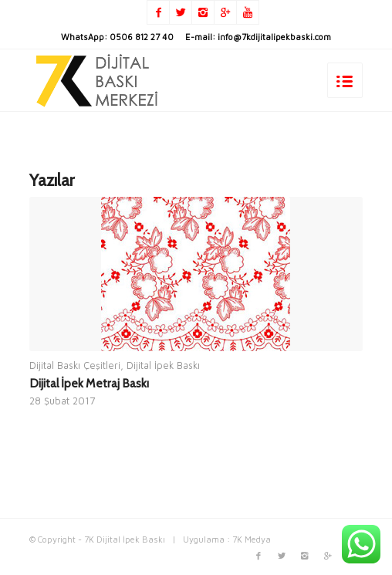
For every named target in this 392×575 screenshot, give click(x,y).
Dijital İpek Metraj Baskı (89, 383)
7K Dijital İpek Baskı (125, 539)
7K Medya (252, 539)
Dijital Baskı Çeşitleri (75, 365)
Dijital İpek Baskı (163, 365)
